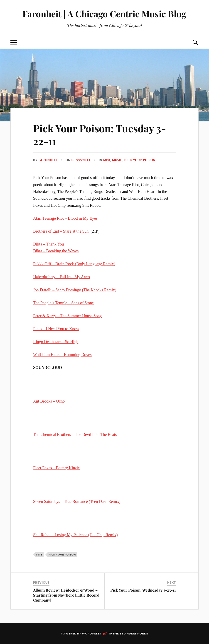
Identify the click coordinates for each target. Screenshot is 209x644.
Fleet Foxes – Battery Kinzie (56, 468)
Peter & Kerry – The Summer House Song (67, 316)
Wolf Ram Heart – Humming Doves (62, 355)
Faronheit (48, 160)
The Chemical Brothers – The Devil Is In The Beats (75, 435)
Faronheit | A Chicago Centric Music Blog (104, 14)
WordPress (91, 633)
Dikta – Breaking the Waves (56, 251)
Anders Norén (136, 633)
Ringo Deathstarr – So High (56, 342)
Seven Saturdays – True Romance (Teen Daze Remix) (77, 501)
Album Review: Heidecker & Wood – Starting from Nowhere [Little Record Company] (66, 595)
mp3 (107, 160)
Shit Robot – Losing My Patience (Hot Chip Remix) (75, 535)
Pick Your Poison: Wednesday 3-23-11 (143, 590)
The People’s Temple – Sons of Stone (63, 303)
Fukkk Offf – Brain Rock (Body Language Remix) (74, 264)
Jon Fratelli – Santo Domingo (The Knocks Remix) (75, 290)
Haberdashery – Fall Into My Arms (61, 277)
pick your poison (140, 160)
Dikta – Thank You (49, 244)
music (117, 160)
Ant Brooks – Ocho (49, 401)
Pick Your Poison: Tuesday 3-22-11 (100, 135)
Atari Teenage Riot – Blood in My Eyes (65, 218)
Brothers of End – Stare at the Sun (61, 231)
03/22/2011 (81, 160)
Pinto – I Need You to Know (56, 329)
